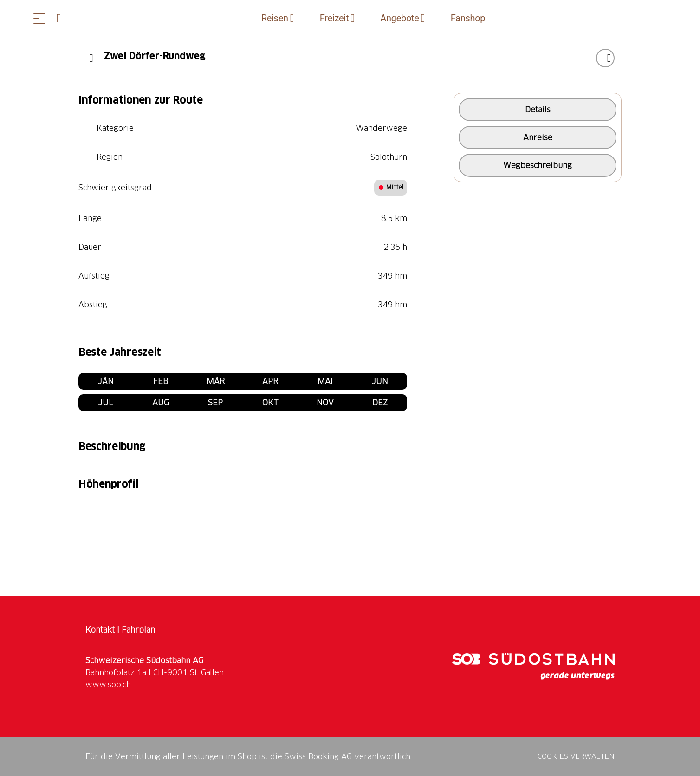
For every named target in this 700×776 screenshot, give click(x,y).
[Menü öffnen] (39, 18)
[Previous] (91, 58)
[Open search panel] (63, 18)
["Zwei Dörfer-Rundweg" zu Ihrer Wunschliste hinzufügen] (605, 58)
